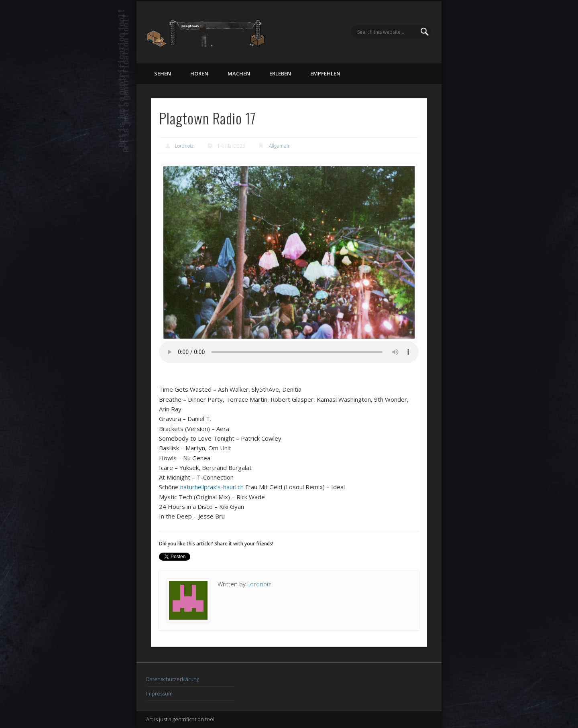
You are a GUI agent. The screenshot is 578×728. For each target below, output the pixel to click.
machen (239, 73)
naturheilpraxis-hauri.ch (212, 487)
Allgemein (280, 146)
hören (199, 73)
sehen (163, 73)
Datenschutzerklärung (173, 679)
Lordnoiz (184, 146)
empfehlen (325, 73)
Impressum (159, 693)
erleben (280, 73)
